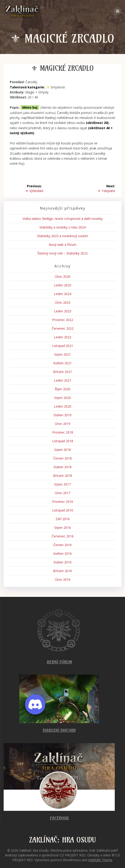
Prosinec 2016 (63, 502)
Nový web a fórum (62, 245)
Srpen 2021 (62, 354)
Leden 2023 (63, 311)
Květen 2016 (62, 553)
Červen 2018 (62, 458)
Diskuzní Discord (59, 730)
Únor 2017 (63, 493)
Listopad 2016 (63, 510)
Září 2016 (63, 519)
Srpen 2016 (62, 528)
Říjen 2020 (63, 389)
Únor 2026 (63, 276)
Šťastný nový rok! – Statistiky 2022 (62, 253)
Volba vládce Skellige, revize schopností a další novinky (63, 219)
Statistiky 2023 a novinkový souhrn (63, 236)
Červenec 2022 (63, 328)
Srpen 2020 (62, 398)
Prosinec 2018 (63, 432)
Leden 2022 (63, 337)
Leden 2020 (63, 406)
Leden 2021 (63, 380)
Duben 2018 (62, 467)
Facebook (59, 818)
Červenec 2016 (63, 536)
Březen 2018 (62, 476)
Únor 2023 (63, 302)
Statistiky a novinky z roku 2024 (62, 227)
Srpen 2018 (62, 450)
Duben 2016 (62, 562)
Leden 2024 (63, 294)
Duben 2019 (62, 415)
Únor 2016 (63, 579)
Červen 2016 (62, 545)
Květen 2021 (62, 363)
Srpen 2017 (62, 484)
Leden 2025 (63, 285)
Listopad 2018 (63, 441)
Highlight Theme (100, 860)
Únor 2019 (63, 424)
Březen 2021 (62, 372)
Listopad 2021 (63, 346)
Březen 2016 (62, 571)
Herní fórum (59, 662)
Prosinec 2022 (63, 320)
